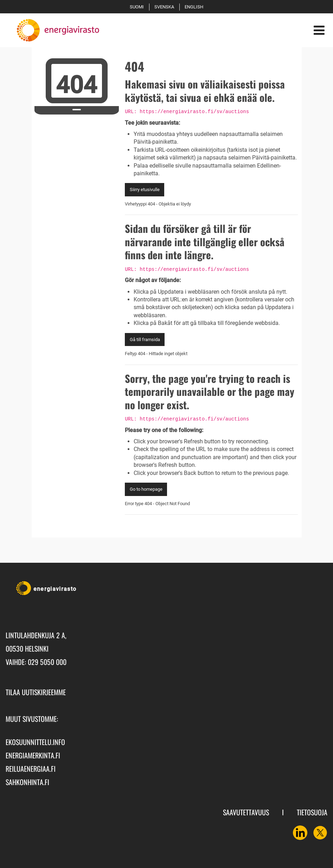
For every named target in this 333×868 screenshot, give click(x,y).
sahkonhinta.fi (27, 782)
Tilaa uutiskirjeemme (36, 692)
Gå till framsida (145, 340)
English (195, 7)
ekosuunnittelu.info (35, 742)
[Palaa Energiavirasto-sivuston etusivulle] (52, 30)
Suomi (138, 7)
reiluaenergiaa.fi (31, 769)
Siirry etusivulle (145, 190)
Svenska (165, 7)
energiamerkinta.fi (33, 755)
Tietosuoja (312, 812)
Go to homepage (146, 489)
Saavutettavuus (246, 812)
